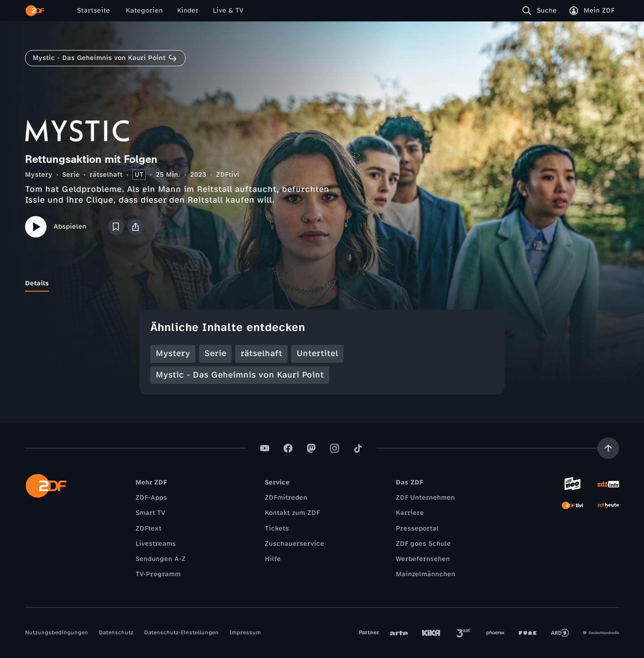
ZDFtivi (228, 175)
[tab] (37, 284)
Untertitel (317, 353)
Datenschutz (116, 633)
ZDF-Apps (151, 498)
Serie (71, 175)
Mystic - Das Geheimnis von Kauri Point (240, 375)
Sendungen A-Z (161, 559)
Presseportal (417, 529)
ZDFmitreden (286, 498)
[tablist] (322, 284)
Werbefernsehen (423, 559)
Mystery (39, 175)
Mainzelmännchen (426, 574)
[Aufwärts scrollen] (608, 448)
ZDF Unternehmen (425, 498)
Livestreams (156, 544)
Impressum (245, 633)
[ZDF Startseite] (35, 11)
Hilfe (273, 559)
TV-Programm (158, 574)
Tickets (277, 529)
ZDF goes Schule (423, 544)
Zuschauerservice (294, 544)
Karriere (410, 513)
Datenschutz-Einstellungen (181, 633)
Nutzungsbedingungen (57, 633)
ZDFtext (148, 529)
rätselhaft (106, 175)
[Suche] (541, 11)
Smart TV (150, 513)
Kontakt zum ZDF (292, 513)
